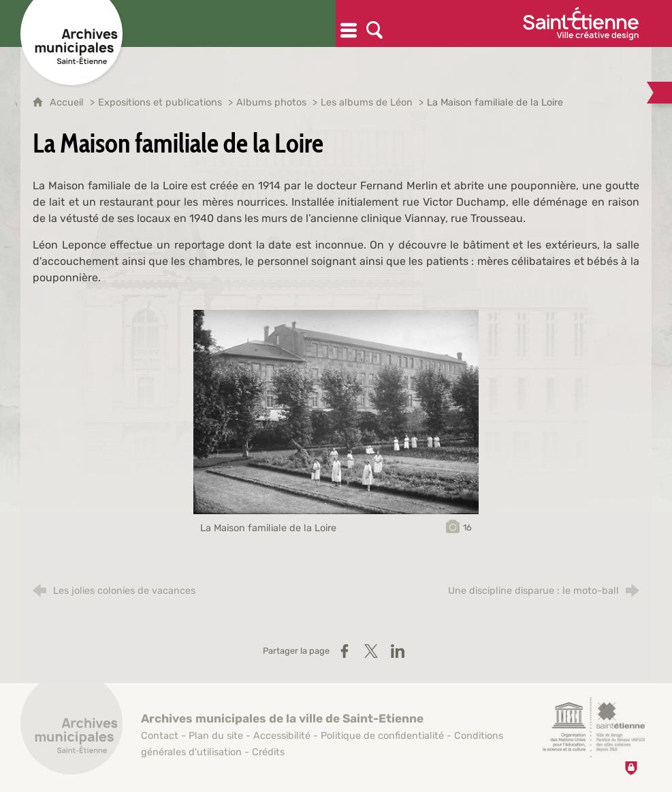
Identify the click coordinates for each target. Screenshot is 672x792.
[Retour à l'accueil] (71, 731)
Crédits (268, 752)
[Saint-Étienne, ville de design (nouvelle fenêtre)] (594, 727)
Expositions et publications (160, 102)
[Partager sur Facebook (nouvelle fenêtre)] (345, 651)
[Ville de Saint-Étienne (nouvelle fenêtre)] (581, 23)
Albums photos (271, 102)
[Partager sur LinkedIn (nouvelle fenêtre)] (398, 651)
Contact (160, 736)
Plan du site (216, 736)
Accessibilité (282, 736)
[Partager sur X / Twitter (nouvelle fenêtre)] (371, 651)
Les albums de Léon (367, 102)
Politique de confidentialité (382, 736)
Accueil (68, 102)
